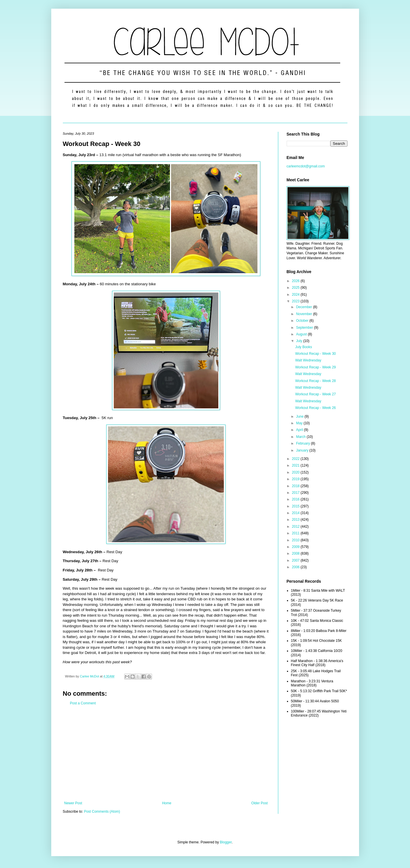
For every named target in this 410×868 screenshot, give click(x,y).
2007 (296, 560)
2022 (296, 459)
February (303, 443)
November (304, 314)
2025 (296, 288)
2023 (296, 301)
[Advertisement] (166, 753)
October (303, 321)
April (300, 430)
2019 (296, 479)
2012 (296, 527)
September (305, 328)
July (300, 341)
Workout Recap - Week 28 (315, 381)
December (304, 307)
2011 (296, 533)
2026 (296, 281)
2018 (296, 486)
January (303, 450)
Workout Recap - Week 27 (315, 394)
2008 (296, 553)
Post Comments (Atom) (102, 812)
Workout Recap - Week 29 (315, 367)
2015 (296, 506)
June (300, 416)
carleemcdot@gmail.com (306, 166)
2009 (296, 547)
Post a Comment (83, 703)
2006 (296, 567)
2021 (296, 465)
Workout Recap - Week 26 (315, 408)
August (302, 334)
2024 (296, 295)
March (301, 437)
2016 (296, 499)
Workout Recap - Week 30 (315, 354)
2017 (296, 493)
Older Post (260, 803)
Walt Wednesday (308, 360)
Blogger (226, 842)
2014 (296, 513)
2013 (296, 520)
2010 (296, 540)
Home (167, 803)
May (300, 423)
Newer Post (73, 803)
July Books (303, 347)
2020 (296, 472)
